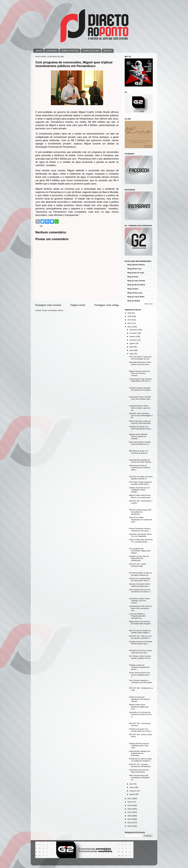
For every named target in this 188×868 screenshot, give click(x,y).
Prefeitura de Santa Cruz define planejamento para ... (140, 429)
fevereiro (133, 791)
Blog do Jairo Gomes (136, 281)
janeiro (132, 794)
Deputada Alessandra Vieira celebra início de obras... (140, 363)
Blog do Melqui (134, 301)
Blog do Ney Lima (135, 293)
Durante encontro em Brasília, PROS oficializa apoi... (141, 643)
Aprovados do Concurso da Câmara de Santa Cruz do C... (140, 714)
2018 (130, 809)
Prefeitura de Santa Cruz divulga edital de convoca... (141, 730)
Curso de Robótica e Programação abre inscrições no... (137, 616)
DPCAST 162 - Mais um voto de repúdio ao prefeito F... (140, 637)
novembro (134, 333)
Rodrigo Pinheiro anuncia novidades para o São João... (139, 746)
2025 (130, 316)
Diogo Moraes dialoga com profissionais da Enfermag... (140, 753)
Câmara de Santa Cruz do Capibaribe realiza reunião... (139, 490)
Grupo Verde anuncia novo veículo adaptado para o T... (140, 675)
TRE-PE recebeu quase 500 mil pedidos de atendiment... (140, 512)
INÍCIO (39, 51)
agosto (132, 343)
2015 (130, 819)
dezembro (134, 330)
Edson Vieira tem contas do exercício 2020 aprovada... (140, 422)
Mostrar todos (149, 304)
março (132, 787)
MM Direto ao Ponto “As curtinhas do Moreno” (139, 452)
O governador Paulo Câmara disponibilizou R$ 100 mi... (140, 380)
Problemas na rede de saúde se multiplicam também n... (141, 760)
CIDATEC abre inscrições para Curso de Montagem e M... (141, 416)
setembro (133, 340)
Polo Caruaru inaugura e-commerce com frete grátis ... (141, 682)
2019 (130, 805)
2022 (130, 327)
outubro (133, 336)
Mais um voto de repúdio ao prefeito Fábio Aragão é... (140, 632)
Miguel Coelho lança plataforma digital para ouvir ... (139, 707)
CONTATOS (52, 51)
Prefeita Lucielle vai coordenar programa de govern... (139, 667)
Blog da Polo (133, 277)
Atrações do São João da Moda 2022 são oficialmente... (139, 558)
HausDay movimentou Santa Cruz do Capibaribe (140, 535)
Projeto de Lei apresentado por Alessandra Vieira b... (140, 580)
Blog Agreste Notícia (136, 265)
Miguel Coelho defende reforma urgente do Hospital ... (138, 436)
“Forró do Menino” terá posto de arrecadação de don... (140, 358)
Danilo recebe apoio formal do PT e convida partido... (141, 541)
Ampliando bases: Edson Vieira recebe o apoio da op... (140, 408)
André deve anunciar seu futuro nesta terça (139, 771)
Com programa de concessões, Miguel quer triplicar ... (140, 551)
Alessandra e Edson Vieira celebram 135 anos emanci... (139, 601)
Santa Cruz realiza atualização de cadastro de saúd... (141, 520)
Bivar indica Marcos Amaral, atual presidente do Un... (140, 443)
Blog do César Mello (136, 297)
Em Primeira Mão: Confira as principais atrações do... (140, 574)
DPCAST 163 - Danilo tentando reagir (138, 565)
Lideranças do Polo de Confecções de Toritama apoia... (140, 468)
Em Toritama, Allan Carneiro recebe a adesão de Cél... (140, 657)
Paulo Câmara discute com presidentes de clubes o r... (141, 591)
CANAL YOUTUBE (91, 51)
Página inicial (78, 305)
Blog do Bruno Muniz (136, 285)
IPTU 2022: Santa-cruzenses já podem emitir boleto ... (140, 483)
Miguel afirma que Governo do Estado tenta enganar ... (141, 623)
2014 (130, 823)
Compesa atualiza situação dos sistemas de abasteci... (141, 389)
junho (132, 350)
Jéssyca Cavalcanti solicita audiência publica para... (140, 585)
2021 (130, 799)
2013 (130, 826)
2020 (130, 802)
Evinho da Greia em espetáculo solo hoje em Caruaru (140, 699)
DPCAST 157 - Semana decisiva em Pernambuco (140, 765)
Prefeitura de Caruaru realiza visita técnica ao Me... (140, 652)
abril (131, 784)
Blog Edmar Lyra (134, 269)
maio (132, 354)
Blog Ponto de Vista (136, 273)
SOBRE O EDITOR (70, 51)
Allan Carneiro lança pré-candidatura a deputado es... (139, 778)
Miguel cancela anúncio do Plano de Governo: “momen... (140, 373)
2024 (130, 320)
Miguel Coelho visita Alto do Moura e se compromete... (140, 496)
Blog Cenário (133, 289)
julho (132, 347)
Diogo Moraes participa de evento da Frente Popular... (141, 461)
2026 (130, 313)
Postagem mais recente (48, 305)
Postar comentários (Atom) (53, 310)
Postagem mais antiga (107, 305)
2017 (130, 812)
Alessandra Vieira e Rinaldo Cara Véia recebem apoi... (140, 398)
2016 (130, 816)
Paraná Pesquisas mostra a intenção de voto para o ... (140, 530)
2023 (130, 323)
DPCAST (108, 51)
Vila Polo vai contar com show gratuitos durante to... (141, 478)
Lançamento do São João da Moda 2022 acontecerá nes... (140, 608)
